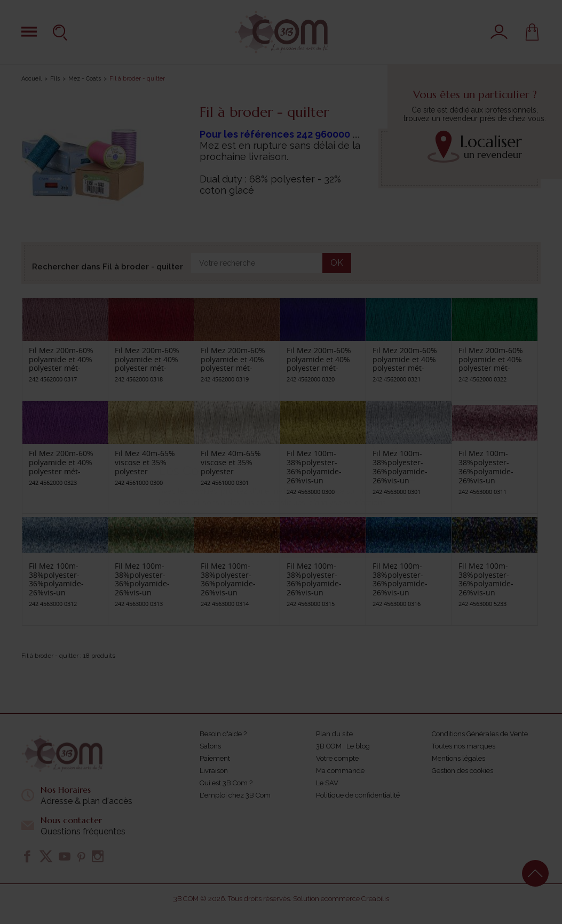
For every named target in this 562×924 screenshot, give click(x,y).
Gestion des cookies (462, 771)
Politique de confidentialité (358, 795)
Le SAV (327, 783)
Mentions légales (458, 758)
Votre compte (337, 758)
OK (337, 263)
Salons (210, 746)
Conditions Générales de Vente (480, 734)
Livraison (214, 771)
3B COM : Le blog (343, 746)
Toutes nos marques (464, 746)
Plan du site (334, 734)
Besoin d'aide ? (223, 734)
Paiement (215, 758)
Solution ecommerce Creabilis (341, 899)
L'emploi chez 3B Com (235, 795)
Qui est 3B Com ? (226, 783)
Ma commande (340, 771)
